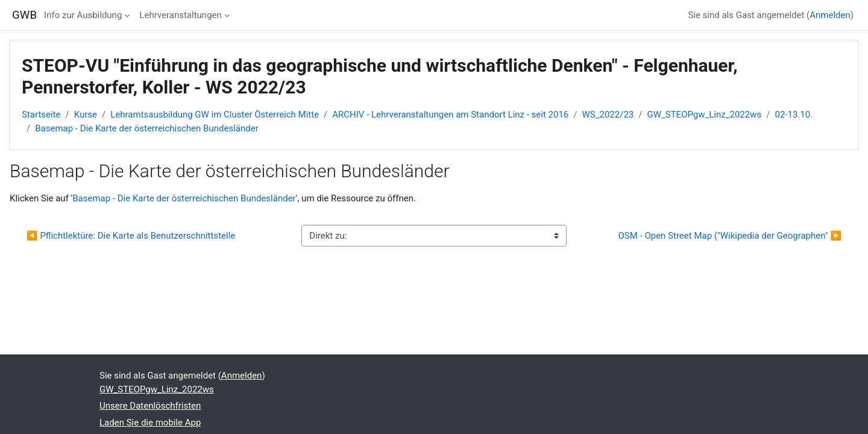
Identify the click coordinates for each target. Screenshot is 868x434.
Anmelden (830, 15)
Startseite (41, 115)
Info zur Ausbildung (83, 15)
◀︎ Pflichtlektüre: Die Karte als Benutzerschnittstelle (131, 236)
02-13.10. (794, 115)
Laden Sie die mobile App (150, 423)
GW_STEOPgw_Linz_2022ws (704, 115)
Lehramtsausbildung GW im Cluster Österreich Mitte (215, 115)
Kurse (86, 115)
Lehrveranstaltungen (180, 15)
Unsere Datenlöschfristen (150, 406)
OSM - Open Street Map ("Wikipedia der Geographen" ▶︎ (730, 236)
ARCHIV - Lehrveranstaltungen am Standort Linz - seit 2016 (450, 115)
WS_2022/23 (608, 115)
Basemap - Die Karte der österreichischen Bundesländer (147, 128)
